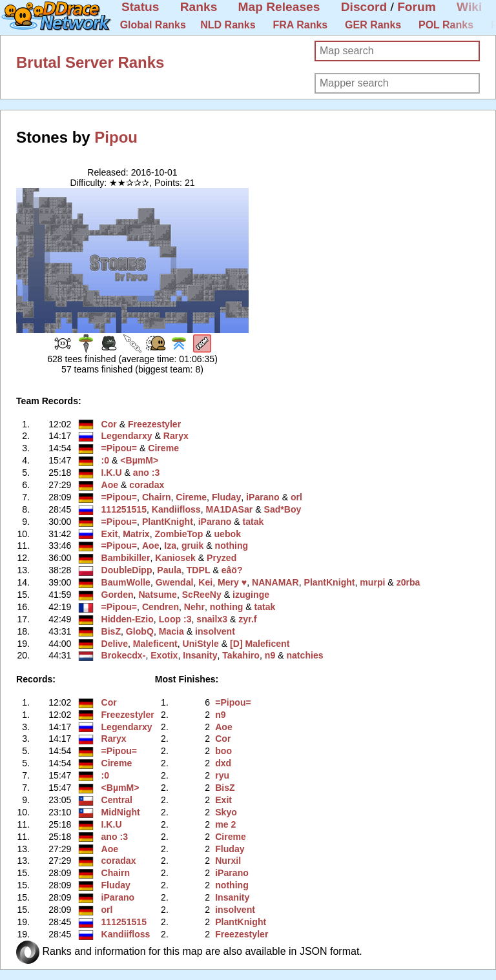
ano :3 (146, 473)
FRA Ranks (300, 25)
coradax (147, 485)
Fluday (226, 497)
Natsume (157, 595)
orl (296, 497)
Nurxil (228, 861)
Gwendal (175, 582)
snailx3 (212, 619)
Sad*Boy (283, 509)
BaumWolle (126, 582)
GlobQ (140, 631)
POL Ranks (446, 25)
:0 (106, 460)
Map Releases (279, 7)
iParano (263, 497)
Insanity (200, 655)
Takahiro (241, 655)
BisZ (111, 631)
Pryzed (222, 558)
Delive (115, 644)
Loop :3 (175, 619)
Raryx (176, 436)
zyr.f (247, 619)
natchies (305, 655)
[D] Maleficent (260, 644)
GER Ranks (373, 25)
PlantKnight (168, 522)
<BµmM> (139, 460)
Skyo (226, 812)
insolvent (215, 631)
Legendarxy (127, 436)
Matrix (136, 534)
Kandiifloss (176, 509)
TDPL (199, 570)
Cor (109, 424)
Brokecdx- (124, 655)
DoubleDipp (127, 570)
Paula (169, 570)
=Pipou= (119, 448)
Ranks (199, 7)
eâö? (232, 570)
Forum (417, 7)
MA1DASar (230, 509)
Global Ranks (153, 25)
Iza (170, 546)
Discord (364, 7)
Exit (110, 534)
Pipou (116, 137)
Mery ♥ (232, 582)
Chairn (157, 497)
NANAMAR (275, 582)
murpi (372, 582)
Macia (171, 631)
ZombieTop (179, 534)
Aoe (110, 485)
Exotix (164, 655)
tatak (253, 522)
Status (140, 7)
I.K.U (112, 473)
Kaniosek (175, 558)
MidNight (121, 812)
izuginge (251, 595)
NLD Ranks (228, 25)
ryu (222, 775)
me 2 (225, 824)
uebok (228, 534)
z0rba (408, 582)
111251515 (124, 509)
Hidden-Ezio (128, 619)
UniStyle (201, 644)
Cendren (160, 607)
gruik (192, 546)
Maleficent (155, 644)
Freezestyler (154, 424)
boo (223, 751)
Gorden (118, 595)
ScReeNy (202, 595)
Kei (205, 582)
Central (117, 800)
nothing (232, 546)
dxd (223, 763)
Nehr (194, 607)
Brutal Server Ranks (90, 62)
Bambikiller (126, 558)
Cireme (163, 448)
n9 (270, 655)
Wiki (469, 7)
